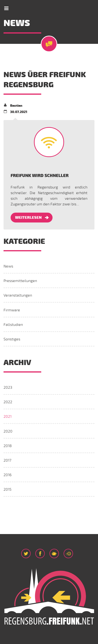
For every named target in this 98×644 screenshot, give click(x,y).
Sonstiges (12, 339)
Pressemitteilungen (20, 281)
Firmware (12, 310)
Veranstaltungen (18, 295)
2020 (8, 431)
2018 (8, 446)
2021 (8, 417)
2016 (8, 475)
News (8, 266)
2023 (8, 388)
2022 (8, 402)
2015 (8, 490)
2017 (7, 460)
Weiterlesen (28, 218)
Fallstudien (13, 325)
